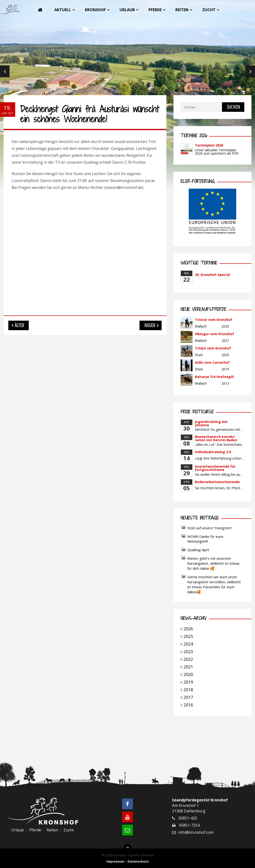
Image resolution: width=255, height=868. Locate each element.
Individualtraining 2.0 (213, 452)
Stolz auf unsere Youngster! (209, 528)
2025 (188, 636)
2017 (188, 697)
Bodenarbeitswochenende (217, 482)
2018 (188, 690)
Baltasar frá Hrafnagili (214, 377)
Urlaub (127, 10)
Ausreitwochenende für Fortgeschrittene (215, 468)
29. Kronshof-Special (212, 275)
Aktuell (63, 10)
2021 (188, 667)
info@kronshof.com (196, 832)
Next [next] (250, 71)
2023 (188, 652)
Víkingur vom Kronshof (214, 334)
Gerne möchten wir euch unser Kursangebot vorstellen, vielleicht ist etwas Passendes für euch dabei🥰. (214, 584)
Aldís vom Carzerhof (212, 362)
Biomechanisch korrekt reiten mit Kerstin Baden (216, 438)
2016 (188, 705)
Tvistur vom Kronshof (214, 320)
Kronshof (95, 10)
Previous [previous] (5, 71)
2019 (188, 682)
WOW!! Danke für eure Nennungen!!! (205, 539)
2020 (188, 674)
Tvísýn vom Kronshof (213, 348)
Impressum (115, 861)
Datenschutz (138, 861)
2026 (188, 629)
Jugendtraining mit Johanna (211, 423)
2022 (188, 659)
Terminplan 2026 (209, 145)
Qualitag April (198, 550)
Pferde (155, 10)
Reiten (182, 10)
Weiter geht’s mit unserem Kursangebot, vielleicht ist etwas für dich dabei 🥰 (213, 563)
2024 (188, 644)
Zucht (209, 10)
